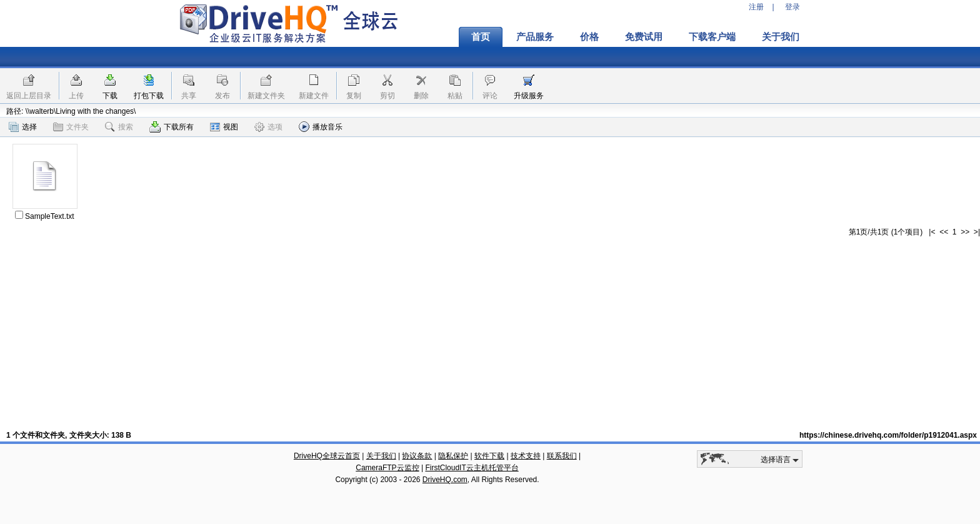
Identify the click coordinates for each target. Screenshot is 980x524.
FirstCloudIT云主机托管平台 (472, 468)
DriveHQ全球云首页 (327, 456)
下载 (110, 96)
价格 (589, 37)
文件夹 (71, 127)
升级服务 (529, 96)
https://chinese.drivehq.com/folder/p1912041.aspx (888, 435)
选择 (23, 127)
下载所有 (172, 127)
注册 (756, 7)
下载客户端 (712, 37)
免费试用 (644, 37)
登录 (792, 7)
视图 (224, 127)
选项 (268, 127)
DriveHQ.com (445, 480)
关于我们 (781, 37)
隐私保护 (453, 456)
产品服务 (535, 37)
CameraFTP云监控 (387, 468)
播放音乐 (321, 127)
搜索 (119, 127)
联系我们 (562, 456)
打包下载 (149, 96)
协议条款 (417, 456)
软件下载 (489, 456)
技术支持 (526, 456)
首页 (481, 37)
